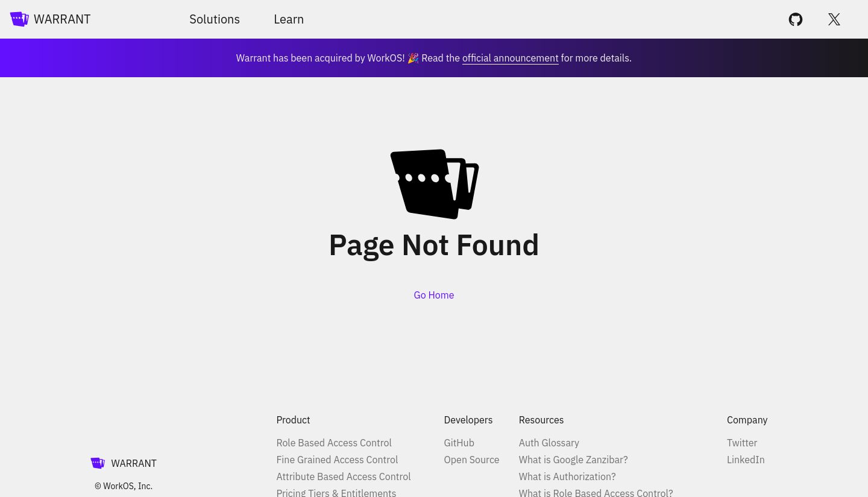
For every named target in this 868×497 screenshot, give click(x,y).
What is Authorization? (568, 476)
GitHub (459, 443)
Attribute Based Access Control (343, 476)
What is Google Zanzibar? (574, 460)
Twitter (742, 443)
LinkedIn (746, 460)
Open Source (472, 460)
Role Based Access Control (334, 443)
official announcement (511, 58)
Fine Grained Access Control (337, 460)
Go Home (434, 295)
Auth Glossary (549, 443)
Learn (289, 19)
